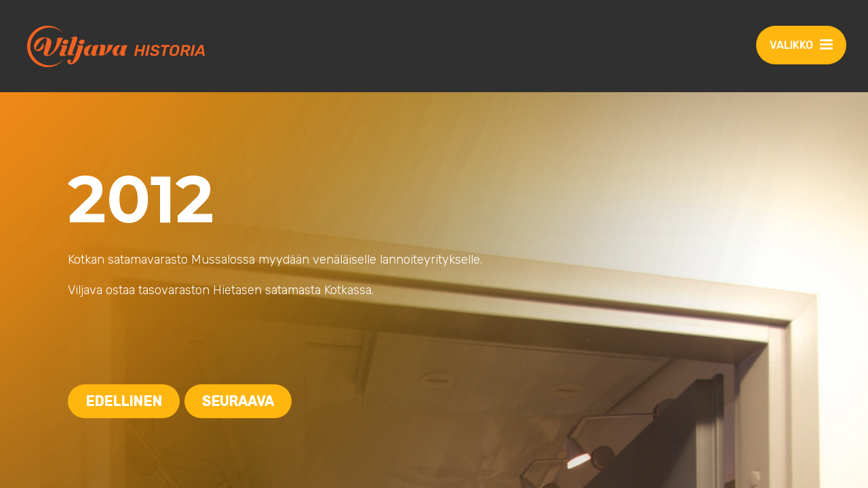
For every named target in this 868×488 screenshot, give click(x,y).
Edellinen (124, 401)
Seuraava (238, 401)
